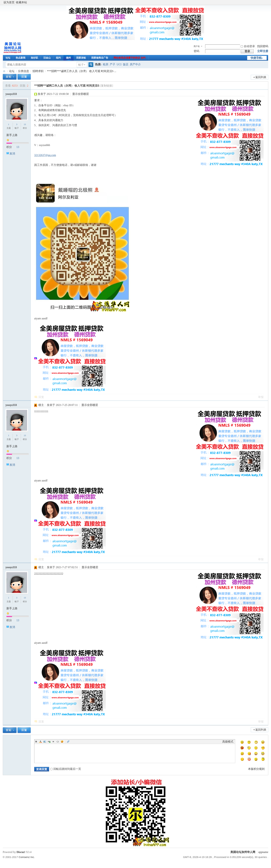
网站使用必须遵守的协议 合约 (130, 58)
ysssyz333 (11, 94)
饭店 (126, 64)
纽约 (58, 58)
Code (58, 742)
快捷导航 (256, 58)
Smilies (62, 742)
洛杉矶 (34, 58)
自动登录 (248, 46)
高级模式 (228, 742)
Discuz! (21, 852)
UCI (119, 64)
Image (45, 742)
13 (25, 124)
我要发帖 (81, 58)
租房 (106, 64)
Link (49, 742)
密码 (197, 51)
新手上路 (12, 135)
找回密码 (263, 46)
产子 (113, 64)
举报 (261, 397)
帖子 (81, 65)
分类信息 (24, 71)
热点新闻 (21, 58)
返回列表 (261, 77)
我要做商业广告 (100, 58)
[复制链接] (107, 86)
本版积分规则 (256, 769)
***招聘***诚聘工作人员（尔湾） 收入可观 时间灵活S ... (82, 71)
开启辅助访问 (267, 2)
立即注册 (263, 51)
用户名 (197, 46)
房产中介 (135, 64)
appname (263, 852)
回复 (41, 397)
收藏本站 (21, 2)
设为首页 (9, 2)
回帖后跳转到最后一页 (66, 769)
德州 (68, 58)
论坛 (8, 58)
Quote (53, 742)
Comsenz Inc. (27, 857)
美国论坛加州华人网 (4, 71)
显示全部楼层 (81, 94)
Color (40, 742)
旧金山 (47, 58)
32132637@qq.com (45, 155)
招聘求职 (38, 71)
